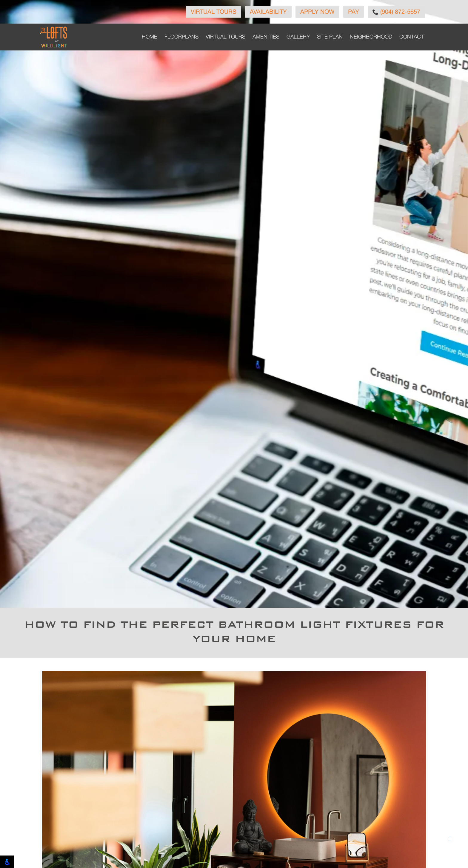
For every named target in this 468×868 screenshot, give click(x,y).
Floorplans (181, 37)
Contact (412, 37)
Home (150, 37)
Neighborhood (371, 37)
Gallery (298, 37)
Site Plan (330, 37)
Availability (268, 12)
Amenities (266, 37)
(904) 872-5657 (396, 12)
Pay (354, 12)
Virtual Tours (214, 12)
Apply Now (317, 12)
